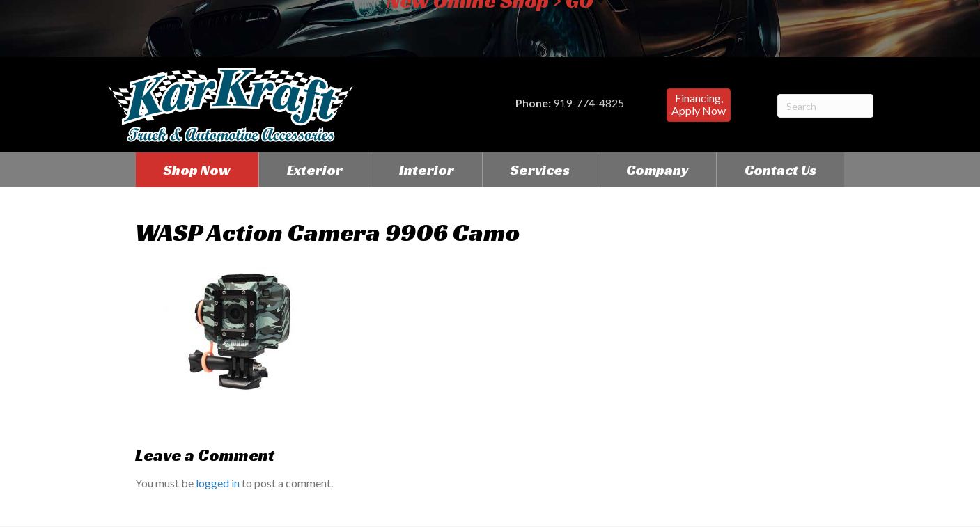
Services (540, 170)
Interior (427, 170)
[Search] (825, 106)
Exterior (315, 170)
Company (657, 170)
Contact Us (780, 170)
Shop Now (197, 170)
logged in (218, 483)
